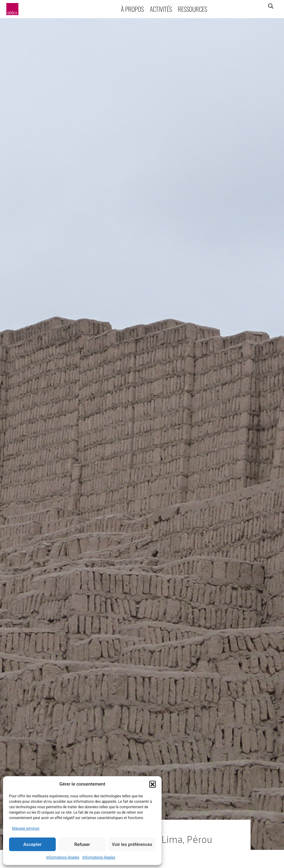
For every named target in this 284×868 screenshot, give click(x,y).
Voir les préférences (132, 844)
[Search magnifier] (271, 6)
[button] (153, 784)
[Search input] (247, 6)
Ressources (192, 9)
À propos (132, 9)
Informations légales (63, 857)
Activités (161, 9)
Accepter (32, 844)
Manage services (26, 828)
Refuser (82, 844)
